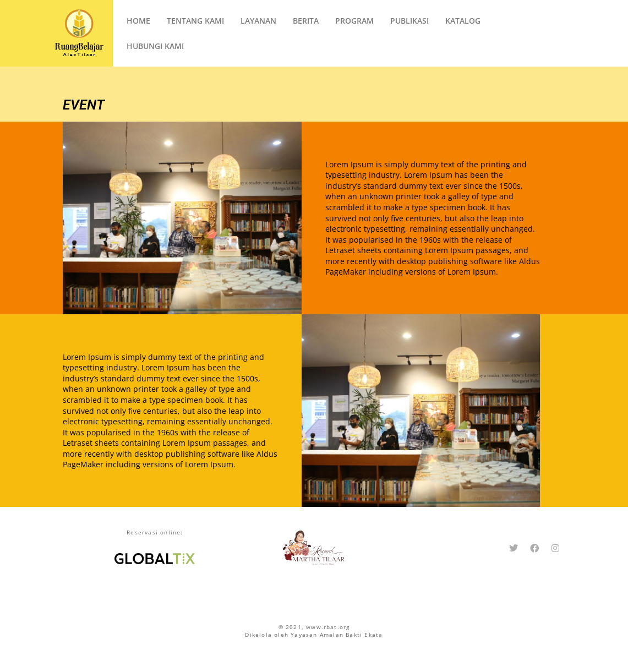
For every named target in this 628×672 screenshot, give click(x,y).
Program (354, 21)
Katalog (463, 21)
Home (138, 21)
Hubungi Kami (155, 46)
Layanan (258, 21)
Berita (306, 21)
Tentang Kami (195, 21)
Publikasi (409, 21)
